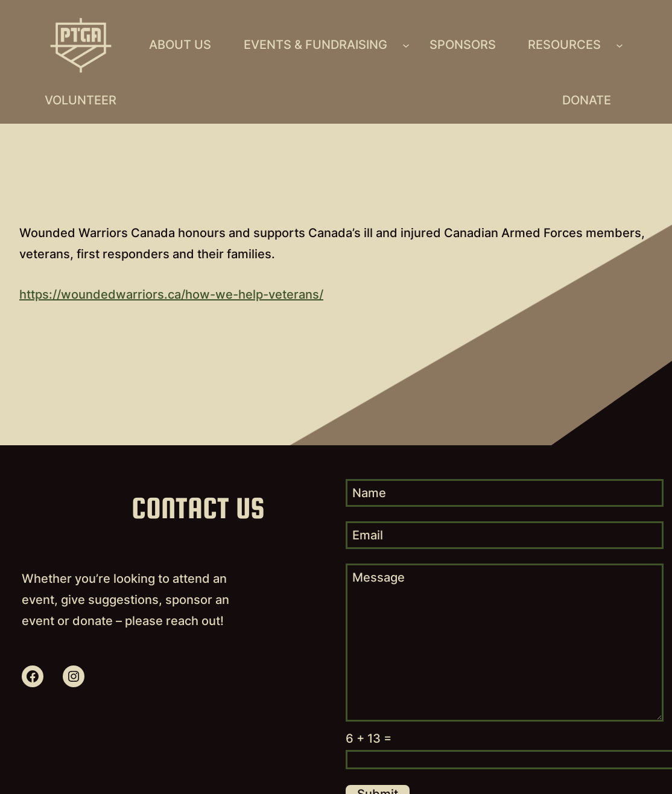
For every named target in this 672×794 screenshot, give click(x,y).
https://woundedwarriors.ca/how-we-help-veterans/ (171, 294)
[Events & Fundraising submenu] (406, 45)
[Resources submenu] (620, 45)
